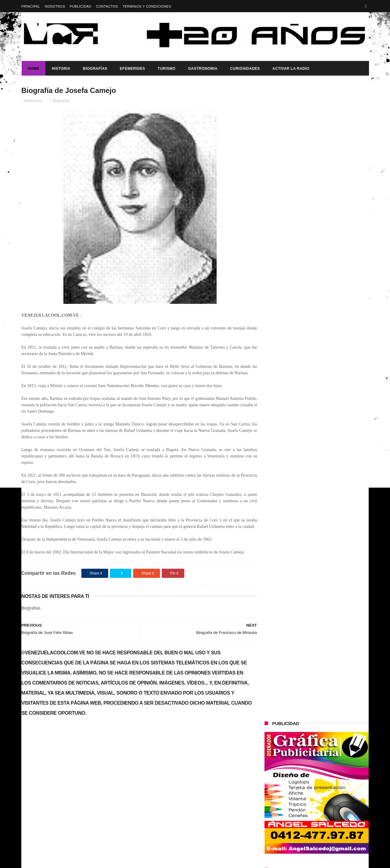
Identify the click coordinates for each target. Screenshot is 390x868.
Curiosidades (245, 69)
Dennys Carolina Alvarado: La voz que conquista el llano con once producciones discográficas (329, 390)
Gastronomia (202, 69)
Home (33, 69)
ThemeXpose (129, 860)
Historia (61, 69)
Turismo (166, 69)
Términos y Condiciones (147, 6)
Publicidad (81, 6)
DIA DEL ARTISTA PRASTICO (56, 752)
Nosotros (55, 6)
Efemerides (132, 69)
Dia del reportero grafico (287, 267)
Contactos (107, 6)
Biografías (95, 69)
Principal (31, 6)
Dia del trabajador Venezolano (325, 279)
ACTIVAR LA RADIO (291, 69)
